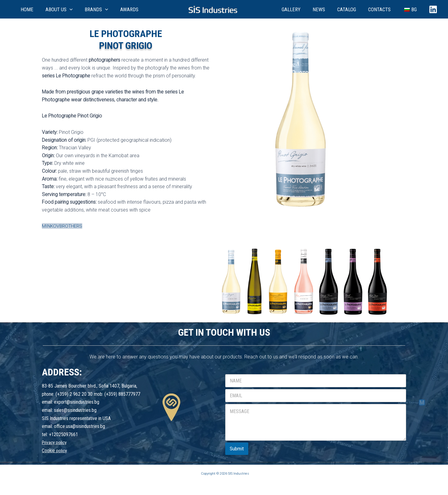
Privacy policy (55, 442)
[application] (62, 9)
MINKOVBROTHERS (63, 226)
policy (62, 451)
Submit (237, 448)
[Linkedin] (433, 9)
